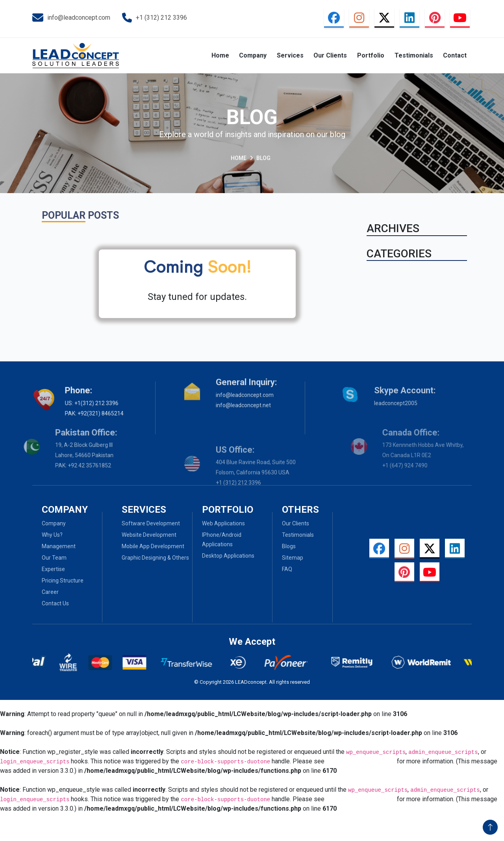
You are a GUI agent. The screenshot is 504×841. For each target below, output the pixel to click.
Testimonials (414, 55)
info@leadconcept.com (71, 18)
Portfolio (371, 55)
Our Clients (330, 55)
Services (290, 55)
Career (32, 592)
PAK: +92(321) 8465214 (70, 413)
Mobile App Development (153, 528)
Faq (287, 587)
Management (41, 546)
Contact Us (37, 603)
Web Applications (223, 541)
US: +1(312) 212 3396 (67, 403)
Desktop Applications (228, 574)
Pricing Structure (44, 581)
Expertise (35, 569)
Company (253, 55)
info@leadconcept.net (243, 382)
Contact (455, 55)
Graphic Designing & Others (155, 540)
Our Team (36, 558)
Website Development (149, 517)
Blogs (289, 564)
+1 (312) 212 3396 (155, 18)
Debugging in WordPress (361, 761)
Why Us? (34, 535)
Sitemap (293, 576)
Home (220, 55)
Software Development (151, 505)
